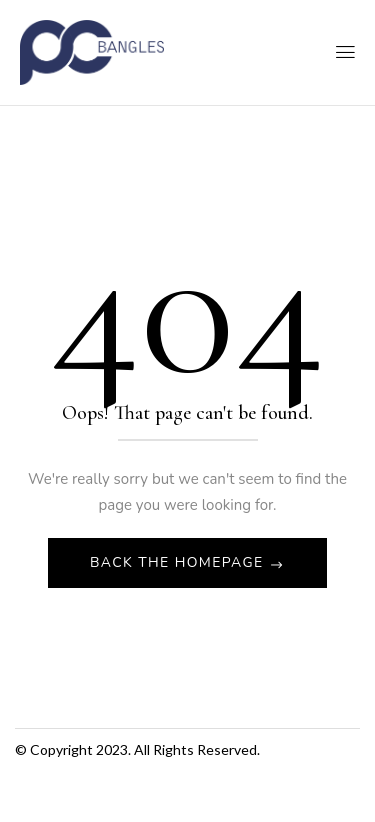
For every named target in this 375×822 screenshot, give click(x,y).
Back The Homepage (179, 562)
